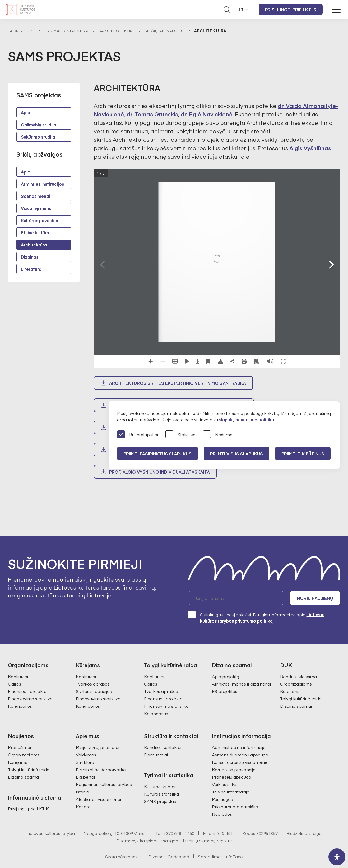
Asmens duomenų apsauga (240, 755)
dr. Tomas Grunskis (152, 114)
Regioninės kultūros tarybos (104, 784)
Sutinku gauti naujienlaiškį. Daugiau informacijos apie (256, 617)
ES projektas (225, 691)
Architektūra (34, 245)
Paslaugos (222, 799)
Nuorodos (222, 814)
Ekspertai (85, 777)
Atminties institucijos (42, 184)
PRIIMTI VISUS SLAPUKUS (236, 454)
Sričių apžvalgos (164, 31)
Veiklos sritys (225, 784)
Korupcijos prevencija (234, 769)
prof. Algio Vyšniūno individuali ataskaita (159, 472)
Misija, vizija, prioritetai (98, 747)
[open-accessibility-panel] (337, 857)
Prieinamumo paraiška (235, 806)
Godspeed (178, 856)
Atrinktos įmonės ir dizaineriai (241, 684)
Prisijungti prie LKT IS (291, 10)
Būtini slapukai (138, 435)
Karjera (83, 806)
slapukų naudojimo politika (247, 419)
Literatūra (31, 269)
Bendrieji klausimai (299, 676)
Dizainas (30, 257)
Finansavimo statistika (30, 698)
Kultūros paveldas (39, 220)
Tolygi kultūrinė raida (301, 698)
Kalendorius (20, 706)
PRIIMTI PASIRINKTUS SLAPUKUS (157, 454)
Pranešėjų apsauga (232, 777)
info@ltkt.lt (223, 833)
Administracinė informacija (239, 747)
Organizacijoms (296, 684)
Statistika (180, 435)
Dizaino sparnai (296, 706)
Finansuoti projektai (28, 691)
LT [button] (241, 10)
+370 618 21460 (179, 833)
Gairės (15, 684)
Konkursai (18, 676)
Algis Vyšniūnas (310, 148)
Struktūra (85, 762)
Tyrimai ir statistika (67, 31)
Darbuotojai (156, 755)
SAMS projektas (116, 31)
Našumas (219, 435)
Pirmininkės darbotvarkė (101, 769)
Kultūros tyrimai (160, 786)
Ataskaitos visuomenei (98, 799)
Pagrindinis (21, 31)
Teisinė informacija (231, 792)
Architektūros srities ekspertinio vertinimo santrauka (178, 383)
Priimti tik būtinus (303, 454)
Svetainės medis (122, 856)
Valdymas (86, 755)
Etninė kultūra (35, 232)
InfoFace (234, 856)
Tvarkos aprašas (93, 684)
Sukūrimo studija (38, 137)
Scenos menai (35, 196)
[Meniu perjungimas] (336, 9)
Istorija (82, 792)
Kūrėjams (290, 691)
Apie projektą (226, 676)
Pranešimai (19, 747)
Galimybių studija (38, 125)
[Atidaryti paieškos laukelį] (227, 10)
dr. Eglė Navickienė (207, 114)
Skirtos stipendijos (94, 691)
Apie (25, 112)
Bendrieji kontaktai (163, 747)
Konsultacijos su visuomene (240, 762)
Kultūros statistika (161, 794)
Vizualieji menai (37, 208)
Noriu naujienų (315, 598)
